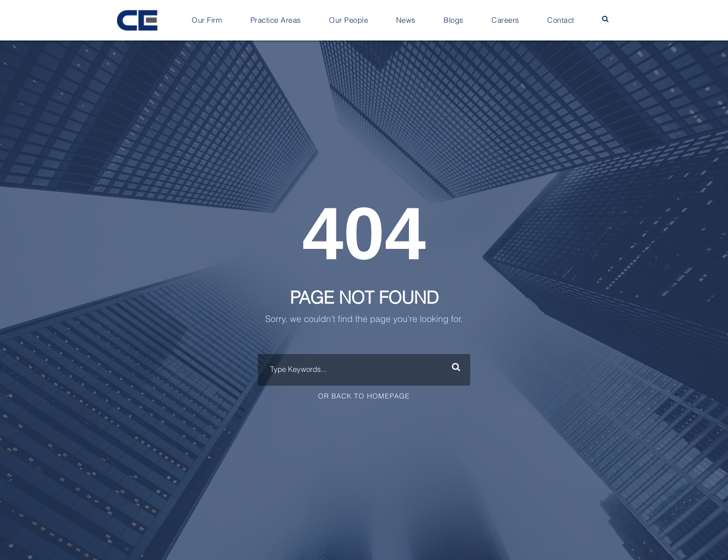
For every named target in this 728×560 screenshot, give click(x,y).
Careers (506, 20)
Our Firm (207, 20)
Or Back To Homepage (364, 397)
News (406, 20)
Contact (561, 20)
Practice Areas (276, 20)
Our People (348, 20)
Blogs (454, 20)
